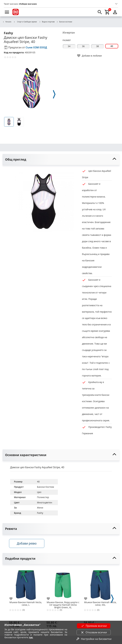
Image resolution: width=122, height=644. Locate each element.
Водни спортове (47, 22)
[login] (115, 12)
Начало (7, 22)
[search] (100, 12)
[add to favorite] (13, 599)
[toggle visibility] (61, 160)
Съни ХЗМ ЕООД (36, 47)
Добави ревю (28, 544)
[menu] (7, 12)
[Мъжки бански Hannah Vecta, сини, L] (26, 585)
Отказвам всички (94, 632)
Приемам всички (94, 626)
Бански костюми (64, 22)
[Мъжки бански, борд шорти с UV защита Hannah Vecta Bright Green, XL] (63, 585)
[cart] (107, 12)
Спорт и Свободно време (25, 22)
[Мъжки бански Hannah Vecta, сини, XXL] (100, 585)
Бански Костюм (46, 487)
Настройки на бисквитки (94, 639)
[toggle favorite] (90, 56)
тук (31, 637)
